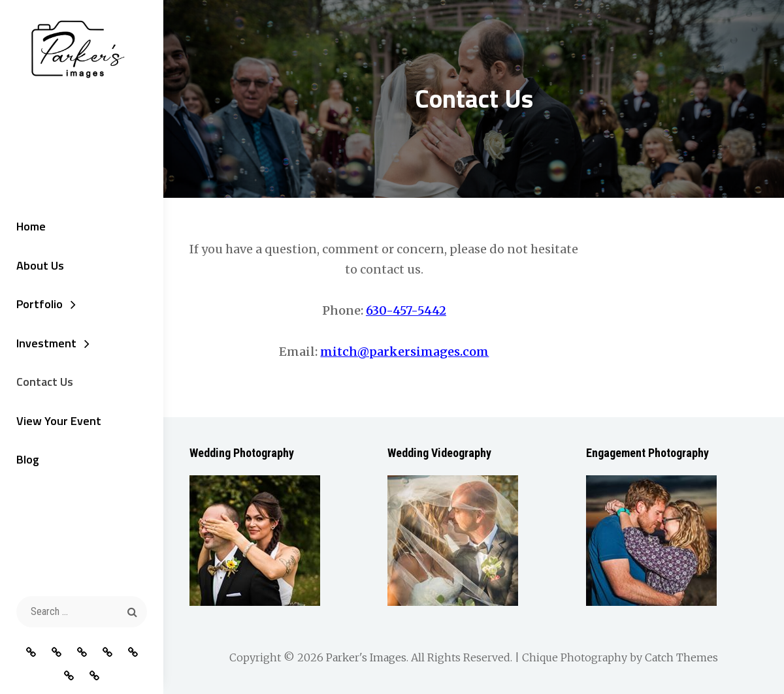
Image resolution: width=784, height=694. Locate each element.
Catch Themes (681, 657)
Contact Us (45, 382)
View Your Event (59, 421)
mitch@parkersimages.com (404, 352)
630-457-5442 (406, 310)
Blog (28, 459)
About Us (40, 265)
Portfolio (40, 304)
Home (31, 226)
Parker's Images (366, 657)
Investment (46, 343)
